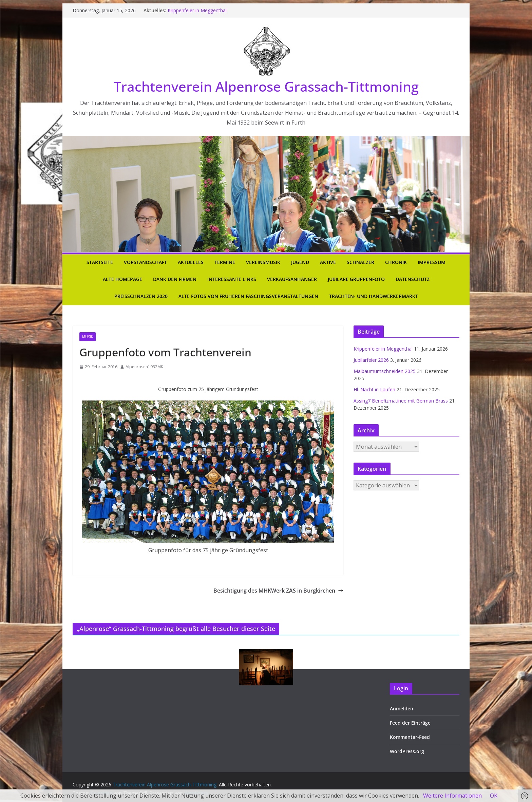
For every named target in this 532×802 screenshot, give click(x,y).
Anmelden (402, 708)
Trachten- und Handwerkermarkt (374, 296)
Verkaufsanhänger (292, 279)
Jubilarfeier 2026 (371, 360)
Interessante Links (232, 279)
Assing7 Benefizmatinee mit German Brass (401, 401)
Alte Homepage (122, 279)
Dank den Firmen (175, 279)
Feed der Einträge (410, 723)
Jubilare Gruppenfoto (356, 279)
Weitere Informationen (452, 796)
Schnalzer (360, 262)
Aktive (328, 262)
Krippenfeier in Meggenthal (197, 10)
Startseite (100, 262)
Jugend (300, 262)
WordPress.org (407, 751)
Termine (225, 262)
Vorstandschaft (145, 262)
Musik (88, 337)
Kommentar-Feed (410, 737)
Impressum (432, 262)
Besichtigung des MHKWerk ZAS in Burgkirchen (278, 591)
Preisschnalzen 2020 (141, 296)
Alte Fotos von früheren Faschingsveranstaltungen (248, 296)
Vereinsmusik (263, 262)
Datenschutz (413, 279)
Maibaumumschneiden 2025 (385, 371)
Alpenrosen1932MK (144, 367)
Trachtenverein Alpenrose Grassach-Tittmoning (266, 86)
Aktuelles (191, 262)
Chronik (396, 262)
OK (494, 796)
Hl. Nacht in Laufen (374, 389)
